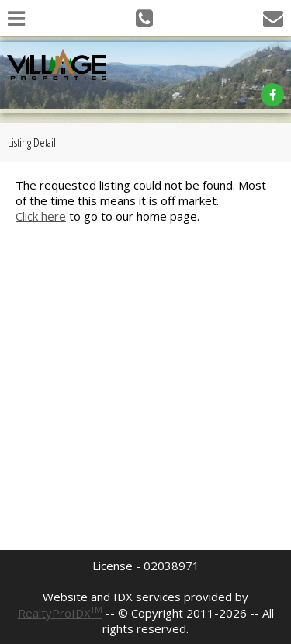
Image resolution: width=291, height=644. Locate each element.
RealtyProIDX (60, 613)
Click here (41, 216)
